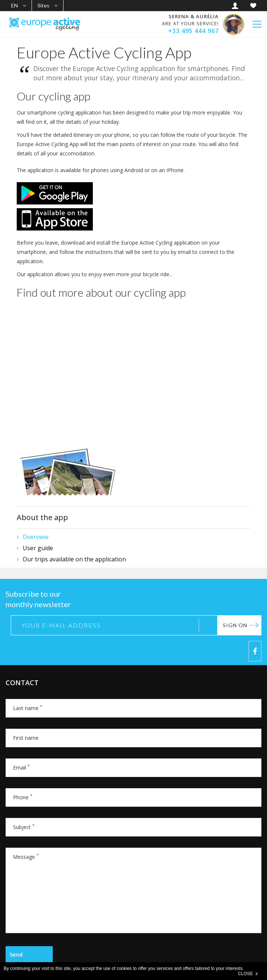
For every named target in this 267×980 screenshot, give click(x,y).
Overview (35, 537)
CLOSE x (248, 974)
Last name (28, 708)
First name (26, 738)
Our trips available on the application (74, 559)
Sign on (235, 625)
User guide (38, 548)
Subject (24, 827)
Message (26, 857)
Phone (23, 797)
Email (21, 768)
